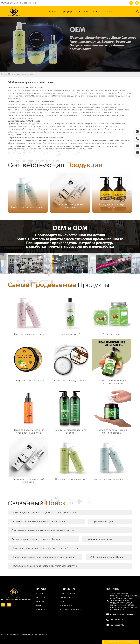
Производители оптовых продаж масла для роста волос (44, 512)
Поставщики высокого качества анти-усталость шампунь (45, 566)
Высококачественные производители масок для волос (43, 530)
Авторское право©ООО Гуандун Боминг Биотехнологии (24, 634)
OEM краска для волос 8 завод (107, 557)
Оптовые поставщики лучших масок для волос (39, 521)
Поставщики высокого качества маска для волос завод (44, 557)
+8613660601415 (117, 625)
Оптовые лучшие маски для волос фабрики (37, 539)
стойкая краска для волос (101, 539)
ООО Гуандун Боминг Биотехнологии (19, 3)
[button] (128, 193)
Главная (4, 74)
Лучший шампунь (103, 521)
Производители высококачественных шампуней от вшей (45, 548)
